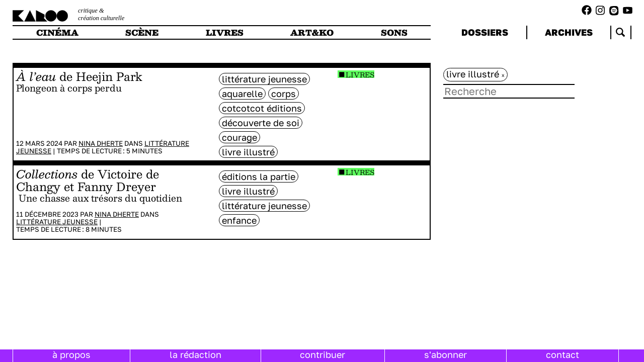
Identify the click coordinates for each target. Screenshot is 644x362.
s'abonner (446, 354)
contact (562, 354)
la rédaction (195, 354)
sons (394, 32)
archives (569, 32)
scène (142, 32)
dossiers (485, 32)
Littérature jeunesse (57, 222)
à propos (71, 354)
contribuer (323, 354)
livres (225, 32)
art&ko (312, 32)
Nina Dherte (101, 143)
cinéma (57, 32)
